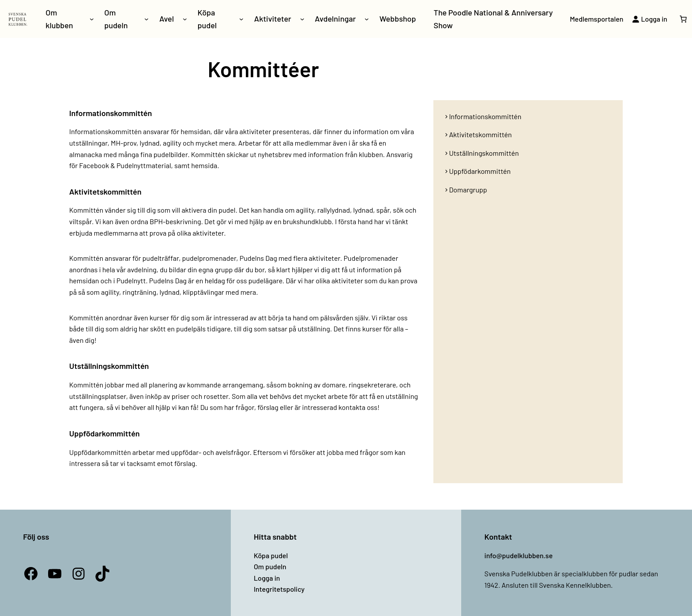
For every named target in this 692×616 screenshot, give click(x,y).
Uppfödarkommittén (480, 171)
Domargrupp (468, 190)
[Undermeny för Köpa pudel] (241, 19)
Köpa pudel (271, 555)
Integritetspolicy (279, 589)
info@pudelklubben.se (519, 555)
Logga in (267, 578)
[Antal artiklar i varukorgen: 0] (683, 19)
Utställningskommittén (484, 153)
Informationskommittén (485, 116)
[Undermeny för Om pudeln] (147, 19)
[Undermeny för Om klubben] (92, 19)
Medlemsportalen (596, 19)
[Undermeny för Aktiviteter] (302, 19)
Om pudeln (270, 566)
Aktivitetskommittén (480, 134)
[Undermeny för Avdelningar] (367, 19)
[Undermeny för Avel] (185, 19)
